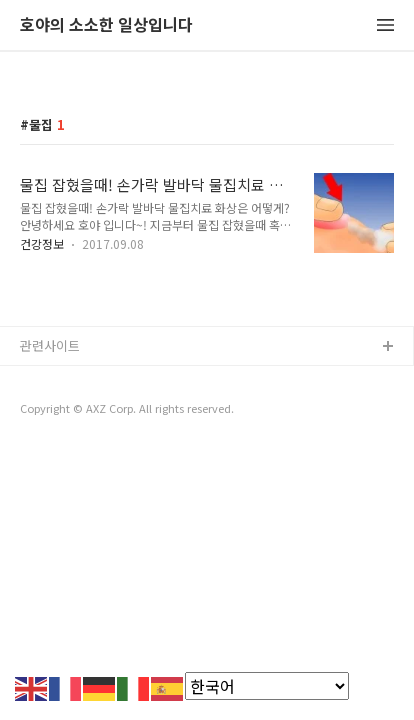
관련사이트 (50, 345)
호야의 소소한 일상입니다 (106, 25)
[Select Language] (267, 686)
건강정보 (42, 243)
